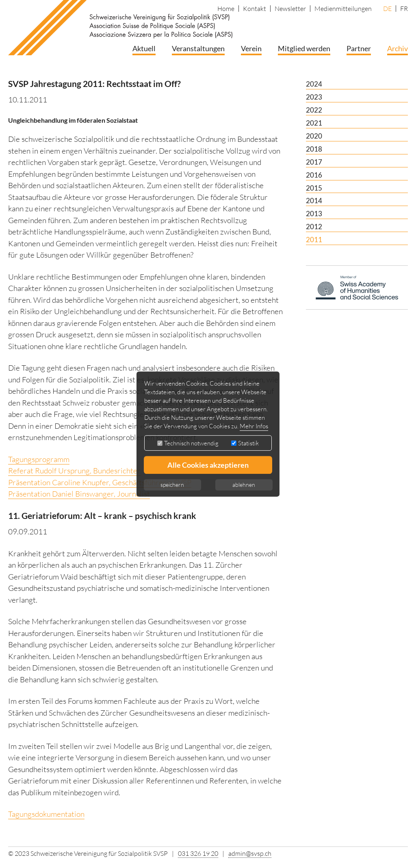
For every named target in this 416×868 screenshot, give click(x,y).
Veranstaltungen (198, 48)
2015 (314, 188)
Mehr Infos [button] (254, 426)
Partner (359, 48)
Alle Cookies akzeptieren (208, 465)
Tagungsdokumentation (46, 814)
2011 (314, 240)
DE (387, 9)
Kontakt (255, 9)
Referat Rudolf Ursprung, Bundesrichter (74, 471)
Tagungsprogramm (39, 459)
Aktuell (144, 48)
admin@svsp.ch (250, 853)
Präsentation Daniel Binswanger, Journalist (79, 494)
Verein (251, 48)
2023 (314, 97)
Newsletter (290, 9)
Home (226, 9)
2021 (314, 123)
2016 (314, 175)
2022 (314, 110)
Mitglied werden (304, 48)
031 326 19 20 (198, 853)
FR (404, 9)
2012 (314, 227)
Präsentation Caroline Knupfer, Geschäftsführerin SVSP (100, 482)
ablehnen (244, 485)
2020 (314, 136)
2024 (314, 84)
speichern (172, 485)
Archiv (398, 48)
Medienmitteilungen (343, 9)
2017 (314, 162)
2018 (314, 149)
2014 (314, 201)
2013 (314, 214)
